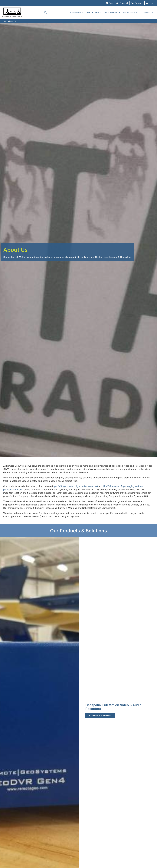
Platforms (113, 13)
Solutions (130, 13)
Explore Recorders (100, 716)
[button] (45, 13)
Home (3, 21)
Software (77, 13)
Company (147, 13)
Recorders (94, 13)
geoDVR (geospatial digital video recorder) (76, 486)
